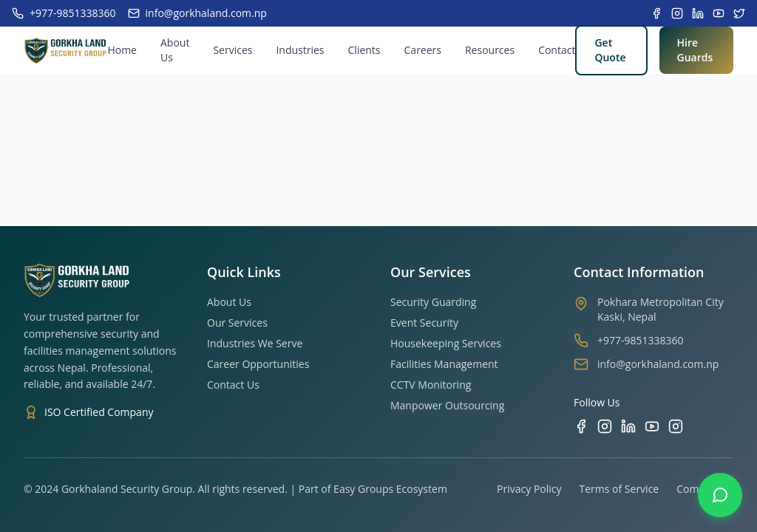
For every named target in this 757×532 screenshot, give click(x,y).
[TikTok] (676, 426)
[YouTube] (652, 426)
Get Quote (610, 50)
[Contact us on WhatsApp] (720, 495)
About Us (175, 50)
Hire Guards (695, 50)
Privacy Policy (529, 489)
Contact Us (233, 385)
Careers (423, 50)
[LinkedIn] (628, 426)
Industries (300, 50)
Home (122, 50)
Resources (490, 50)
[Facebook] (581, 426)
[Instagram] (605, 426)
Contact (557, 50)
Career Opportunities (258, 364)
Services (232, 50)
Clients (364, 50)
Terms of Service (619, 489)
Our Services (237, 323)
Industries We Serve (255, 343)
